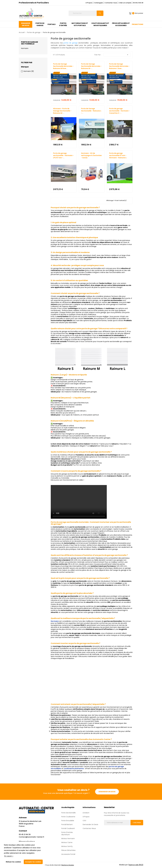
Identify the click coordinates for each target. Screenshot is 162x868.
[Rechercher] (86, 13)
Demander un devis (107, 792)
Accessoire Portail (68, 854)
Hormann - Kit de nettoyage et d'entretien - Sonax (91, 155)
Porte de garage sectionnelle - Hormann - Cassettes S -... (119, 111)
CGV (84, 821)
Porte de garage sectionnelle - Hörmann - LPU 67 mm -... (63, 155)
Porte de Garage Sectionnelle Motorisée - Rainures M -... (91, 66)
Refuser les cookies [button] (13, 862)
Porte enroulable (68, 821)
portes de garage (70, 43)
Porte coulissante (68, 817)
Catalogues (98, 3)
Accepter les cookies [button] (33, 862)
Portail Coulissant (68, 828)
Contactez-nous (111, 3)
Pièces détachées (68, 850)
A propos (86, 817)
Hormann (25, 48)
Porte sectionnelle (69, 813)
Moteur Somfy (67, 846)
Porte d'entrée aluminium (67, 833)
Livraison (86, 813)
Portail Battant (67, 824)
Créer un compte (125, 3)
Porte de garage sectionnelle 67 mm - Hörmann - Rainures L (118, 155)
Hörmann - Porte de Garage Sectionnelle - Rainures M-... (62, 111)
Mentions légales (68, 865)
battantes (79, 769)
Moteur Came (67, 842)
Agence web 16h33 (136, 865)
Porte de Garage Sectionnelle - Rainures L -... (91, 111)
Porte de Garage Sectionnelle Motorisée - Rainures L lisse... (119, 66)
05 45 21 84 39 (138, 3)
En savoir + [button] (9, 856)
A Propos (89, 3)
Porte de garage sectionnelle (30, 43)
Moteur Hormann (68, 839)
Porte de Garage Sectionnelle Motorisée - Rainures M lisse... (63, 66)
